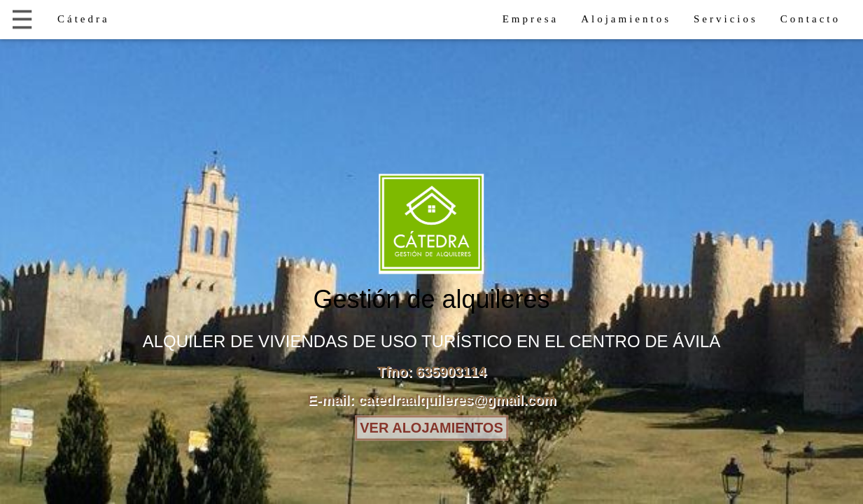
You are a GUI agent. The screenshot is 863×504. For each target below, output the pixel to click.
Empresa (531, 19)
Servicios (726, 19)
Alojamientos (626, 19)
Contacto (811, 19)
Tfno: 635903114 (432, 372)
